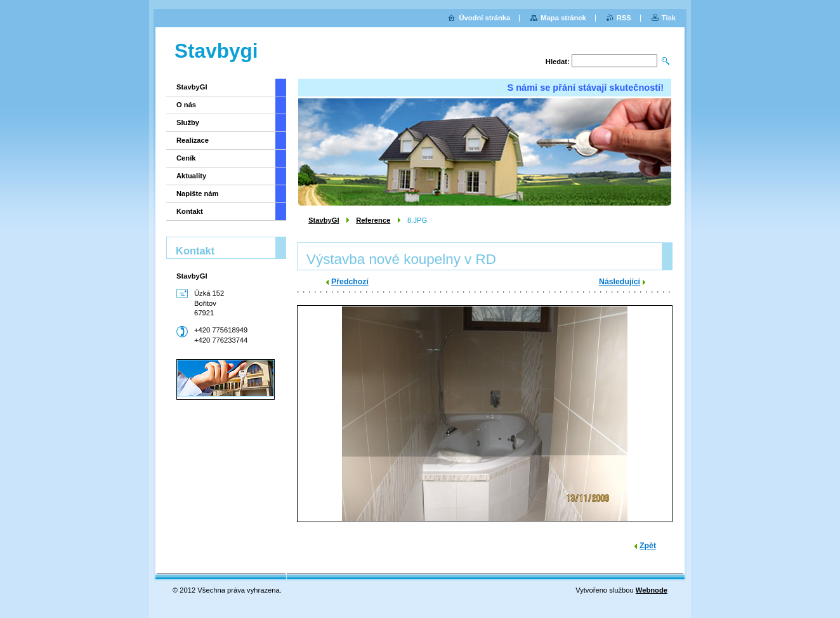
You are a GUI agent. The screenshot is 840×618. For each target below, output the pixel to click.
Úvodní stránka (484, 18)
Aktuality (191, 176)
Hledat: (558, 62)
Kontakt (190, 211)
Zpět (648, 546)
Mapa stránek (563, 18)
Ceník (186, 158)
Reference (373, 220)
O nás (186, 105)
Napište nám (198, 194)
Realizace (193, 140)
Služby (188, 122)
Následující (620, 282)
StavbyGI (324, 220)
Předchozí (350, 282)
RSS (624, 18)
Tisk (669, 18)
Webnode (652, 590)
